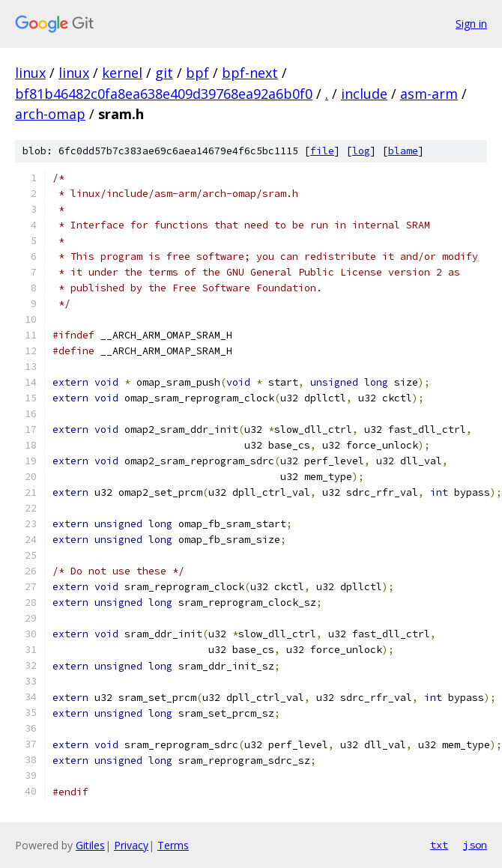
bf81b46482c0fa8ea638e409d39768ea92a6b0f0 (164, 94)
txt (439, 845)
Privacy (131, 845)
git (164, 73)
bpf (197, 73)
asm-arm (429, 94)
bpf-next (250, 73)
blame (403, 151)
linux (30, 73)
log (361, 151)
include (364, 94)
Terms (173, 845)
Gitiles (90, 845)
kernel (122, 73)
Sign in (471, 24)
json (475, 845)
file (322, 151)
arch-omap (50, 114)
